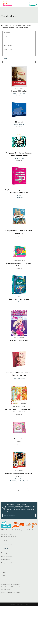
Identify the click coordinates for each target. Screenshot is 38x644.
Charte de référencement (8, 595)
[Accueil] (8, 4)
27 (19, 490)
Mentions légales (6, 590)
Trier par (5, 59)
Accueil (3, 9)
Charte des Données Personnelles (10, 584)
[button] (8, 33)
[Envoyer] (34, 515)
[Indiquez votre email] (17, 515)
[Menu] (33, 4)
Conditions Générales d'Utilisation (10, 592)
